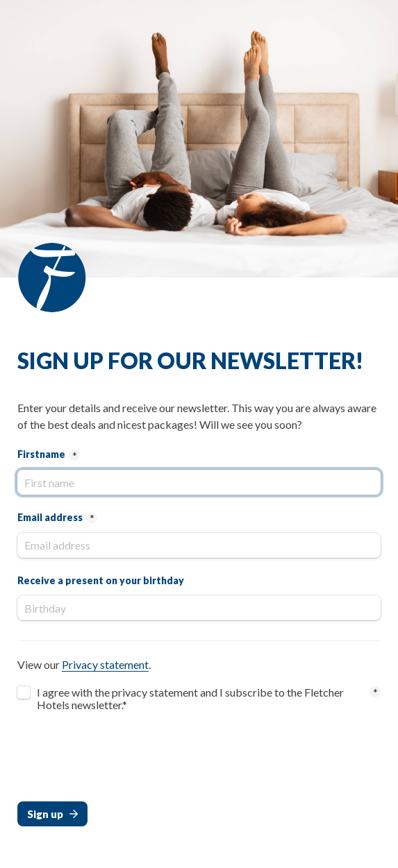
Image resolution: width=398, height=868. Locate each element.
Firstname (41, 454)
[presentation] (123, 760)
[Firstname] (199, 482)
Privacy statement (105, 664)
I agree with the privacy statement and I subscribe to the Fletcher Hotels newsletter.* (191, 699)
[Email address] (199, 545)
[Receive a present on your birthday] (199, 608)
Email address (50, 517)
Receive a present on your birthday (101, 580)
